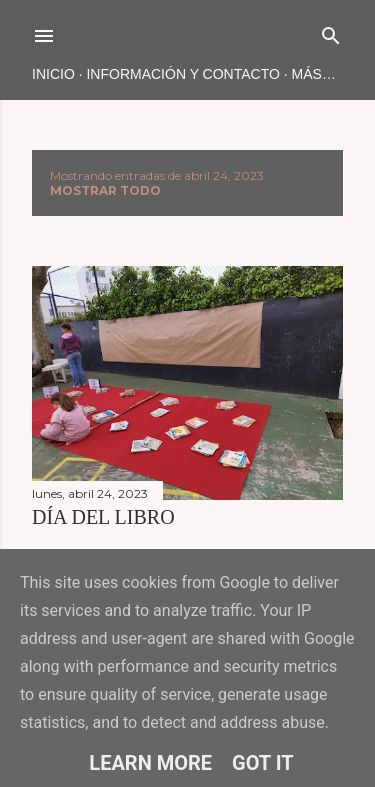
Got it (263, 763)
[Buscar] (331, 31)
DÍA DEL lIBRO (103, 517)
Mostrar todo (105, 190)
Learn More (150, 763)
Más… (314, 74)
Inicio (53, 74)
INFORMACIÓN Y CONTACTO (182, 74)
